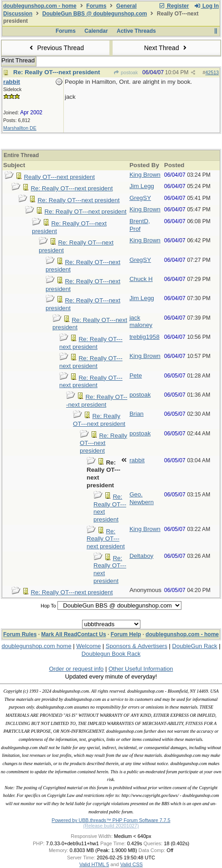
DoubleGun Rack (195, 646)
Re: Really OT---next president (57, 72)
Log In (207, 6)
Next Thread (166, 48)
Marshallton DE (20, 128)
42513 (212, 72)
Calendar (96, 31)
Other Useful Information (141, 669)
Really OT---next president (59, 177)
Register (174, 6)
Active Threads (136, 31)
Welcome (88, 646)
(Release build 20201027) (111, 826)
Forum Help (126, 634)
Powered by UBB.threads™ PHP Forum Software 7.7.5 (111, 820)
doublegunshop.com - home (40, 6)
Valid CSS (132, 864)
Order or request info (76, 669)
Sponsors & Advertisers (137, 646)
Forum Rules (20, 634)
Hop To (48, 606)
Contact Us (91, 634)
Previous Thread (56, 48)
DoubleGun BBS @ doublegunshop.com (95, 14)
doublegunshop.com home (36, 646)
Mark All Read (59, 634)
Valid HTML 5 (94, 864)
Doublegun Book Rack (111, 654)
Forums (96, 6)
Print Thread (18, 60)
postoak (126, 72)
